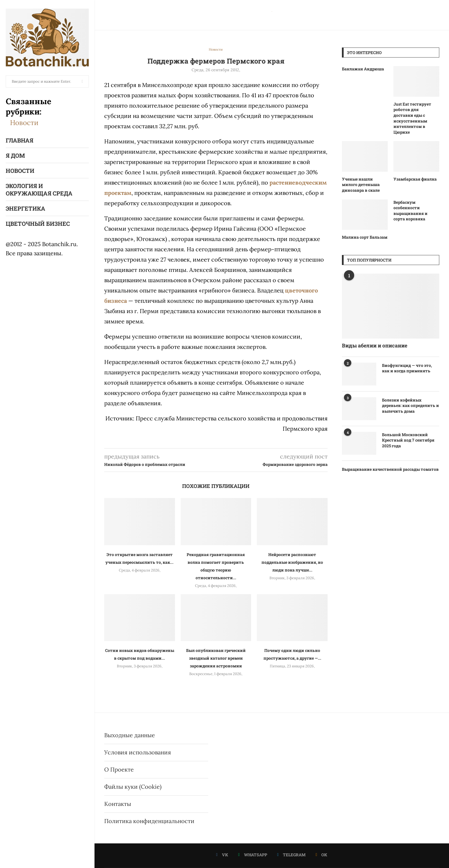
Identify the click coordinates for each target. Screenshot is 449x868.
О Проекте (119, 769)
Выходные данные (130, 735)
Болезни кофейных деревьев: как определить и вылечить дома (410, 406)
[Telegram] (291, 855)
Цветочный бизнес (38, 224)
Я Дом (15, 155)
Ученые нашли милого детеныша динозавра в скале (361, 185)
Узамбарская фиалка (415, 179)
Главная (19, 140)
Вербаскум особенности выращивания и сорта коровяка (410, 211)
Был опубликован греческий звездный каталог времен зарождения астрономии (216, 658)
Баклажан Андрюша (363, 69)
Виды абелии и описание (375, 345)
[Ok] (321, 855)
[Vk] (222, 855)
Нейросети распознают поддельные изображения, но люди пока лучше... (292, 562)
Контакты (118, 804)
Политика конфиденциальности (149, 821)
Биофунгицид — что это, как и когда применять (407, 368)
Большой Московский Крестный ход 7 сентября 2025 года (408, 440)
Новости (24, 123)
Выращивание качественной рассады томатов (390, 469)
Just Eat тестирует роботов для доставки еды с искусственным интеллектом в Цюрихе (412, 118)
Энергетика (25, 208)
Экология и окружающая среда (39, 189)
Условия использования (138, 752)
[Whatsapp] (253, 855)
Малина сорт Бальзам (365, 237)
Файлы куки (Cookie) (133, 787)
